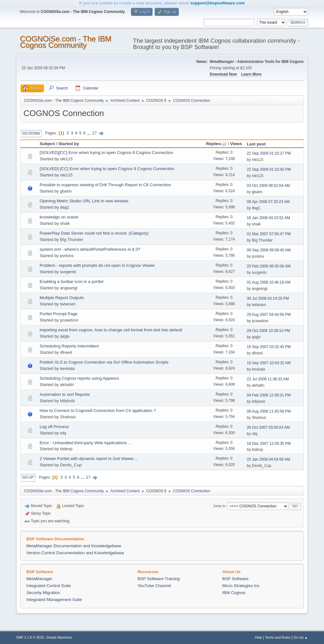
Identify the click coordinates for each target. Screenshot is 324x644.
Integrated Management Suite (54, 600)
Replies (216, 144)
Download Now (223, 74)
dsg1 (65, 207)
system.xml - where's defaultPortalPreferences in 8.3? (90, 249)
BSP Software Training (159, 579)
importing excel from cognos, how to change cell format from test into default (111, 330)
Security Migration (43, 593)
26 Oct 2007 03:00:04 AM (268, 427)
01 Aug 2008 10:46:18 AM (269, 282)
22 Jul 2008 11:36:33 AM (268, 379)
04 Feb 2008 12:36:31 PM (269, 395)
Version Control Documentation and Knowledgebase (75, 553)
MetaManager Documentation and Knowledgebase (74, 546)
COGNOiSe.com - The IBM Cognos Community (66, 42)
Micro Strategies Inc (241, 586)
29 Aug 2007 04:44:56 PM (269, 315)
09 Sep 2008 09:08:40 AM (269, 250)
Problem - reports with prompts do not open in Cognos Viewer (97, 265)
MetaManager (39, 579)
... (89, 133)
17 (94, 133)
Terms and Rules (278, 637)
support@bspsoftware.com (217, 3)
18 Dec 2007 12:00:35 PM (269, 444)
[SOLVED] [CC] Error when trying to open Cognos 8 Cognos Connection (107, 169)
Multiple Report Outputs (62, 298)
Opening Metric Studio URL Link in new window (84, 201)
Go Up (28, 477)
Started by (69, 144)
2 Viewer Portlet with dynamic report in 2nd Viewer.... (89, 459)
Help (258, 637)
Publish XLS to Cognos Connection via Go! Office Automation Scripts (104, 362)
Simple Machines (59, 637)
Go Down (31, 133)
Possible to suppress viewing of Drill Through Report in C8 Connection (105, 185)
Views (236, 144)
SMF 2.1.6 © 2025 (30, 637)
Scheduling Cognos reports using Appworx (79, 378)
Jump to (219, 506)
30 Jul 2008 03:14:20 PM (268, 298)
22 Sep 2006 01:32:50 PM (269, 169)
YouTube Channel (154, 586)
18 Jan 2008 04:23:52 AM (268, 218)
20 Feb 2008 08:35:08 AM (269, 266)
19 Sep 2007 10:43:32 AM (269, 363)
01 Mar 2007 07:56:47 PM (269, 234)
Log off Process (54, 427)
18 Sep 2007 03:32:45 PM (269, 347)
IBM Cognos (234, 593)
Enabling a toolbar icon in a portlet (72, 282)
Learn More (251, 74)
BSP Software (236, 579)
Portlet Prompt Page (59, 314)
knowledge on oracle (59, 217)
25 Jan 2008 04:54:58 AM (268, 459)
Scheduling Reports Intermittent (69, 346)
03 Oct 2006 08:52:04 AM (268, 186)
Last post (256, 144)
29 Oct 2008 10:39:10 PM (268, 331)
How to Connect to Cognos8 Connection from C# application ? (98, 411)
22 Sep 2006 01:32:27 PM (269, 153)
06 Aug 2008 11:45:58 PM (269, 411)
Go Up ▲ (301, 637)
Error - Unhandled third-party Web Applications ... (85, 443)
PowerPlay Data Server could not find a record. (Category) (94, 233)
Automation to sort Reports (65, 394)
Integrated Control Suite (49, 586)
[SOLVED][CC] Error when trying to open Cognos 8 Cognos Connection (106, 153)
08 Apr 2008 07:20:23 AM (268, 202)
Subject (47, 144)
